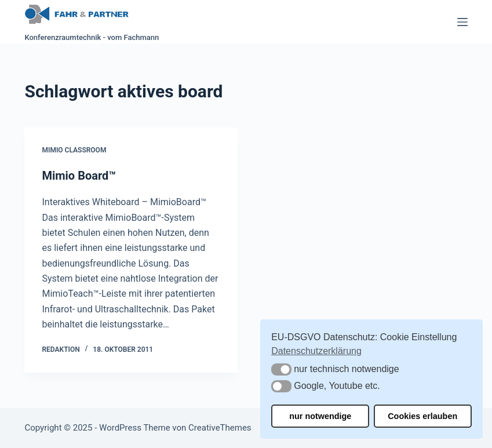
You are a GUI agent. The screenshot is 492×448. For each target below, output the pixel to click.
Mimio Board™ (79, 176)
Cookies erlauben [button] (422, 416)
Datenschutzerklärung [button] (316, 351)
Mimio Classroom (74, 150)
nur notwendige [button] (320, 416)
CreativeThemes (220, 428)
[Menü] (462, 22)
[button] (281, 369)
